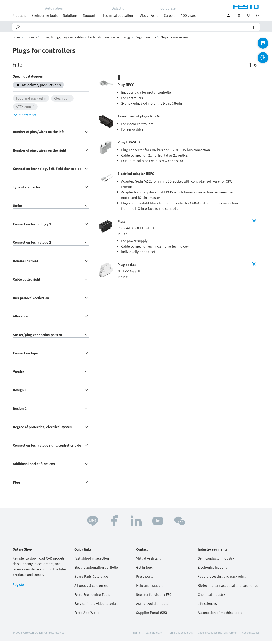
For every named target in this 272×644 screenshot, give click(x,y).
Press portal (145, 580)
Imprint (136, 636)
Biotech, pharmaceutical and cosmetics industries (229, 589)
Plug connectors (145, 40)
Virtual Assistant (148, 562)
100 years (188, 15)
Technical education (118, 15)
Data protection (154, 636)
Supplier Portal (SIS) (152, 616)
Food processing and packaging (222, 580)
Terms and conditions (181, 636)
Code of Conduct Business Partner (217, 636)
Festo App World (87, 616)
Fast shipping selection (92, 562)
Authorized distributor (153, 607)
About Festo (149, 15)
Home (16, 40)
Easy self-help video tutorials (96, 607)
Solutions (70, 15)
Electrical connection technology (109, 40)
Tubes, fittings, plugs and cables (62, 40)
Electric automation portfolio (96, 571)
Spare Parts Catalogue (91, 580)
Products (19, 15)
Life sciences (207, 607)
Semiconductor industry (216, 562)
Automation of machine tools (220, 616)
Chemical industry (211, 598)
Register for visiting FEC (154, 598)
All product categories (91, 589)
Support (89, 15)
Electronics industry (212, 571)
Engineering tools (45, 15)
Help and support (149, 589)
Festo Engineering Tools (92, 598)
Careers (170, 15)
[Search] (136, 27)
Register (19, 588)
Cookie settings (251, 636)
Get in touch (145, 571)
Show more (25, 118)
